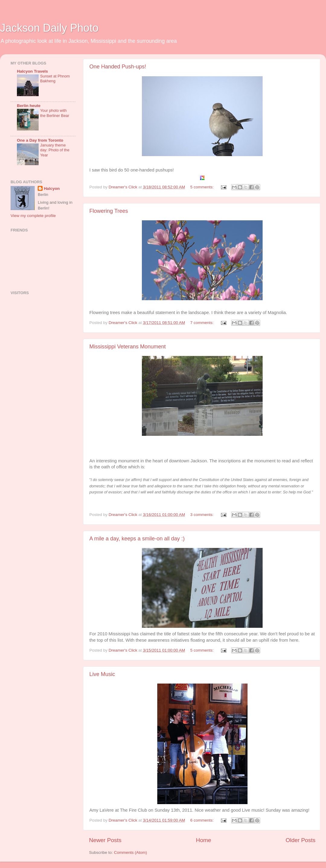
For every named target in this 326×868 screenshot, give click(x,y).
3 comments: (202, 515)
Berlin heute (29, 106)
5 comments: (202, 187)
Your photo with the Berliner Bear (55, 113)
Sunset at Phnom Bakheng (55, 79)
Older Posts (300, 840)
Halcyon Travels (32, 71)
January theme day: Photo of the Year (55, 150)
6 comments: (202, 820)
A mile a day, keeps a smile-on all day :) (137, 539)
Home (203, 840)
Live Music (102, 674)
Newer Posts (105, 840)
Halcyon (52, 189)
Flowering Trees (109, 211)
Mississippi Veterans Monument (128, 347)
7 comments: (202, 323)
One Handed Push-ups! (118, 67)
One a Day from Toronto (40, 140)
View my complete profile (33, 216)
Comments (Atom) (131, 852)
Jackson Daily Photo (49, 28)
